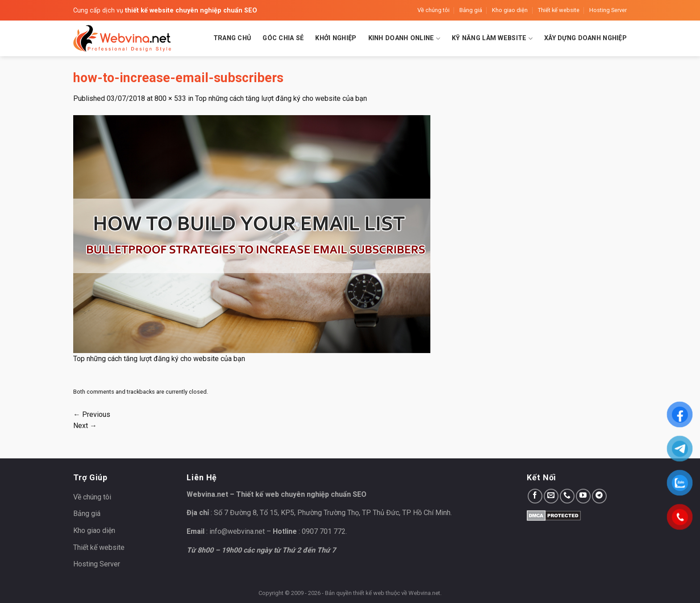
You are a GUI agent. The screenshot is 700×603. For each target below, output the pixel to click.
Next (85, 426)
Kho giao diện (510, 10)
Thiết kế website (559, 10)
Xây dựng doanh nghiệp (585, 38)
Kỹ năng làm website (492, 39)
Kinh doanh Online (404, 39)
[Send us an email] (551, 496)
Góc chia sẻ (283, 38)
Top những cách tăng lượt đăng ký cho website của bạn (281, 98)
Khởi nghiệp (336, 38)
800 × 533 (170, 98)
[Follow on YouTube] (583, 496)
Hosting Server (608, 10)
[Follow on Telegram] (599, 496)
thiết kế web (369, 593)
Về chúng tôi (433, 10)
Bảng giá (471, 10)
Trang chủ (232, 38)
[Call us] (567, 496)
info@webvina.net (237, 531)
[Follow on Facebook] (535, 496)
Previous (92, 414)
